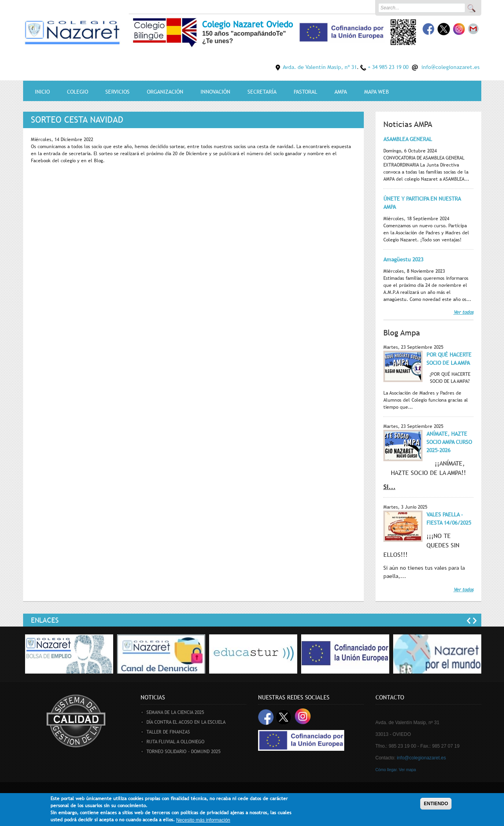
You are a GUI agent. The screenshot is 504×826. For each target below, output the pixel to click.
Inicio (42, 92)
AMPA (341, 92)
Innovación (215, 92)
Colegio (78, 92)
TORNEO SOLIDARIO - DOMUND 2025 (183, 752)
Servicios (117, 92)
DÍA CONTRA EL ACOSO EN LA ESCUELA (186, 722)
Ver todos (463, 312)
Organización (165, 92)
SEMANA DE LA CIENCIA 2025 (175, 712)
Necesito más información (203, 821)
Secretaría (262, 92)
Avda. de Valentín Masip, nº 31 (320, 67)
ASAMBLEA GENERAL (408, 139)
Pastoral (305, 92)
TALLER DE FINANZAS (168, 732)
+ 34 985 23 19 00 (388, 67)
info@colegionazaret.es (451, 67)
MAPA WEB (377, 92)
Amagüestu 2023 (403, 259)
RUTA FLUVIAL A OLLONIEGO (175, 742)
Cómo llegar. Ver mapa (396, 770)
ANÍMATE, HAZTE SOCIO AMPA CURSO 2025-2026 (449, 442)
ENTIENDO (436, 805)
